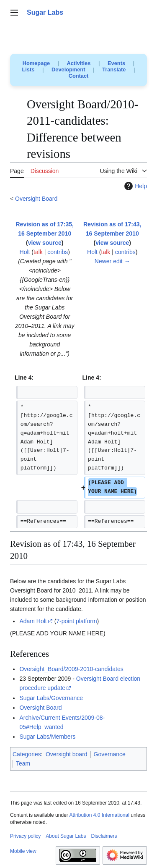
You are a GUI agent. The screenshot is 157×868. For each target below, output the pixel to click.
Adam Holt (33, 621)
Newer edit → (112, 261)
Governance (110, 754)
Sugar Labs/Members (47, 737)
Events (116, 63)
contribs (58, 252)
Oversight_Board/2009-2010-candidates (71, 669)
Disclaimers (104, 836)
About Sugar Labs (66, 836)
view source (45, 243)
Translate (114, 69)
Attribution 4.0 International (99, 815)
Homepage (36, 63)
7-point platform (76, 621)
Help (135, 186)
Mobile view (23, 851)
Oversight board (67, 754)
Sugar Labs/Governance (51, 698)
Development (68, 69)
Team (23, 763)
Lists (28, 69)
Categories (27, 754)
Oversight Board (36, 199)
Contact (79, 76)
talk (38, 252)
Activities (78, 63)
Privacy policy (25, 836)
